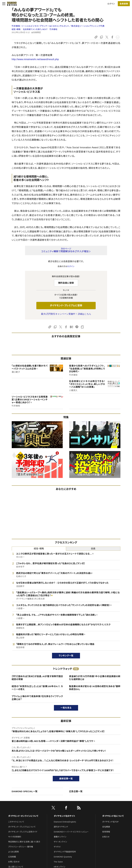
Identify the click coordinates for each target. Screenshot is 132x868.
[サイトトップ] (11, 4)
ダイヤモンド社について (113, 816)
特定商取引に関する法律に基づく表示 (24, 842)
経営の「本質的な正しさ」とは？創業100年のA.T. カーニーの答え (37, 688)
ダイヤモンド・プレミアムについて (22, 827)
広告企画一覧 (76, 791)
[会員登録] (124, 4)
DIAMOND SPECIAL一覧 (25, 791)
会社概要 (106, 827)
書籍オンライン (60, 837)
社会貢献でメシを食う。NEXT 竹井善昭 (40, 29)
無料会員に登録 (66, 283)
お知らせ (106, 837)
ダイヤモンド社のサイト (64, 816)
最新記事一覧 (66, 779)
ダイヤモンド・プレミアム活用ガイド (23, 832)
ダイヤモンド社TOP (110, 822)
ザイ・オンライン (60, 842)
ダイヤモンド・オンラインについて (23, 816)
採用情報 (106, 832)
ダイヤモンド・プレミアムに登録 (66, 305)
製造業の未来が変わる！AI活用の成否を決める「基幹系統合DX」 (95, 688)
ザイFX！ (57, 847)
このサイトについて (16, 822)
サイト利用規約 (15, 837)
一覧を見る (66, 708)
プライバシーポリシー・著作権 (21, 847)
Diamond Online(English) (65, 822)
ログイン (111, 4)
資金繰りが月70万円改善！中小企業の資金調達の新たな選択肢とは (95, 678)
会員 (93, 549)
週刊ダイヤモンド (61, 827)
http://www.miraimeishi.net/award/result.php (35, 59)
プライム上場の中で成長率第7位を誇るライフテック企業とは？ (37, 698)
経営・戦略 (16, 29)
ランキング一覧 (66, 656)
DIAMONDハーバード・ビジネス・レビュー (71, 832)
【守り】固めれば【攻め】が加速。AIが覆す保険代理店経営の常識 (37, 678)
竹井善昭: (58, 26)
